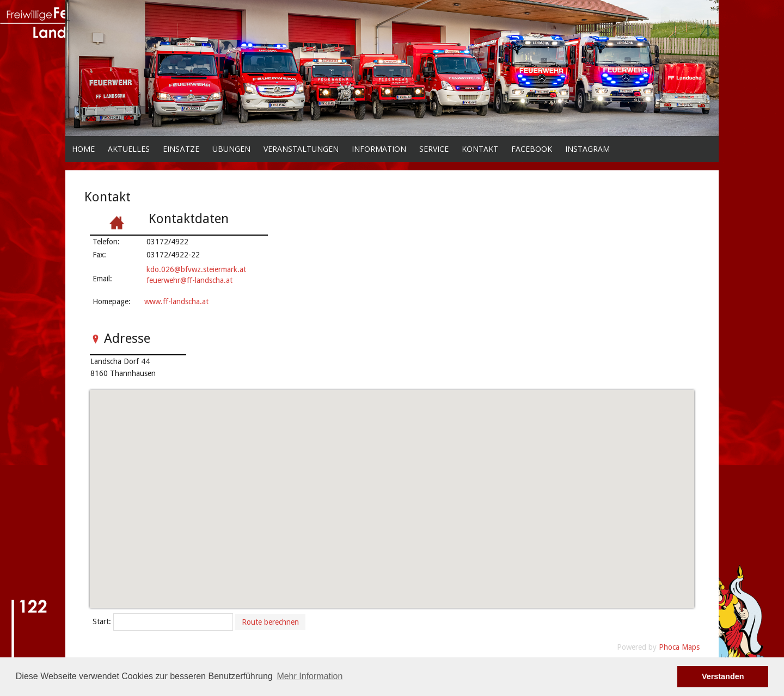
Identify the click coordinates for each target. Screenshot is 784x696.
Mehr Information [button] (310, 676)
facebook (532, 149)
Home (83, 149)
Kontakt (480, 149)
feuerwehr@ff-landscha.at (189, 280)
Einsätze (181, 149)
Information (379, 149)
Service (434, 149)
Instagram (587, 149)
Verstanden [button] (723, 676)
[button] (391, 493)
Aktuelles (129, 149)
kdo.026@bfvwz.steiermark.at (196, 269)
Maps (691, 647)
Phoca (669, 647)
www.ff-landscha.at (176, 301)
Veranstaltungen (301, 149)
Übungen (231, 149)
